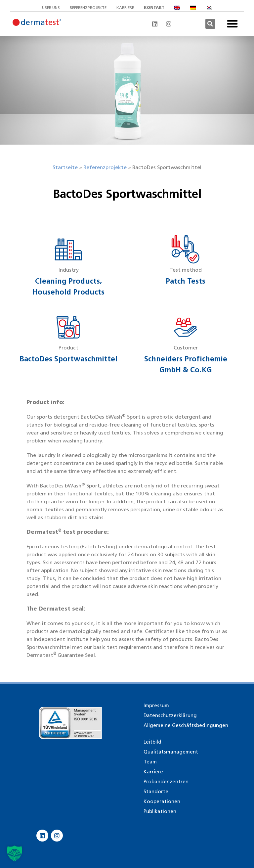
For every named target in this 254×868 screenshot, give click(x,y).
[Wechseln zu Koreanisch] (209, 8)
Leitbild (152, 742)
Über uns (51, 7)
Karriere (125, 7)
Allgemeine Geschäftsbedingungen (186, 725)
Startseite (65, 167)
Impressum (156, 706)
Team (150, 762)
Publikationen (160, 811)
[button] (210, 24)
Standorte (156, 792)
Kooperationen (162, 801)
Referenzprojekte (88, 7)
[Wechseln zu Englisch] (177, 8)
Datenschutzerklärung (170, 715)
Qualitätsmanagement (171, 752)
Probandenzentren (166, 782)
